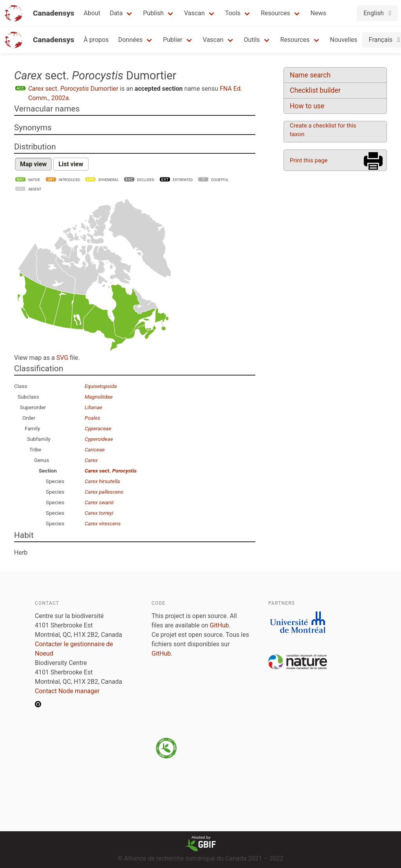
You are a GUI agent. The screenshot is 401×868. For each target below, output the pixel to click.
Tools (233, 13)
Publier (173, 40)
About (92, 13)
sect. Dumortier (73, 89)
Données (131, 40)
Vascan (194, 13)
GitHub (219, 625)
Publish (153, 13)
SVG (62, 358)
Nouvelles (344, 40)
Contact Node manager (67, 691)
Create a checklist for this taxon (323, 130)
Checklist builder (315, 90)
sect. (111, 471)
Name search (310, 75)
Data (116, 13)
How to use (307, 106)
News (318, 13)
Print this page (309, 160)
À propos (96, 40)
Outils (252, 40)
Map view (33, 164)
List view (71, 164)
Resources (275, 13)
